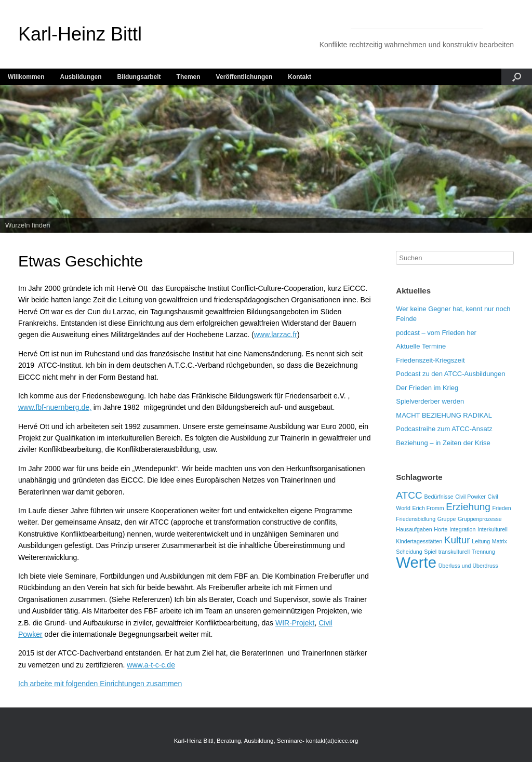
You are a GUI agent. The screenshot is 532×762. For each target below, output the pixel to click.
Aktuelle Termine (421, 346)
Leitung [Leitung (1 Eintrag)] (481, 541)
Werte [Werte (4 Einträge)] (416, 562)
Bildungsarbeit (139, 77)
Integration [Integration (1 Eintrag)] (462, 529)
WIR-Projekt (295, 623)
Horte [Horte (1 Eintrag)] (441, 529)
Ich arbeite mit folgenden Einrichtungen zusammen (100, 684)
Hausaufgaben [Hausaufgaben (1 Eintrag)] (414, 529)
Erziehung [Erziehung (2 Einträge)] (468, 507)
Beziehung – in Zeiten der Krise (443, 443)
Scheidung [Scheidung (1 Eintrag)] (409, 552)
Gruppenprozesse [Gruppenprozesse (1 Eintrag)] (480, 519)
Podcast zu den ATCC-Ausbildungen (450, 374)
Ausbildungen (81, 77)
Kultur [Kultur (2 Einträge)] (457, 540)
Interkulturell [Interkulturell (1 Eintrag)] (493, 529)
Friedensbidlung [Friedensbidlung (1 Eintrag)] (416, 519)
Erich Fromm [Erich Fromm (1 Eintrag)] (428, 508)
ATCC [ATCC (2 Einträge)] (409, 495)
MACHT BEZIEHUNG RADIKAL (444, 415)
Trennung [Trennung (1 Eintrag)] (483, 552)
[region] (266, 159)
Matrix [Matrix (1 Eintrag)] (500, 541)
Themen (189, 77)
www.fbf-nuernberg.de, (55, 407)
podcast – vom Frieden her (436, 333)
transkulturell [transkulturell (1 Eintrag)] (454, 552)
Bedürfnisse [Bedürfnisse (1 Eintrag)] (438, 497)
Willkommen (26, 77)
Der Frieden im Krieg (427, 388)
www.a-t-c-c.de (151, 665)
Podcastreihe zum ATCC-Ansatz (444, 429)
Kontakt (300, 77)
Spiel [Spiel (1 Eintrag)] (430, 552)
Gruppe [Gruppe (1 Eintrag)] (447, 519)
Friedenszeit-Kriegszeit (430, 360)
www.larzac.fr (276, 335)
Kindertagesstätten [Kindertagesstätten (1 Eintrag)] (419, 541)
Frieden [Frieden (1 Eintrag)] (502, 508)
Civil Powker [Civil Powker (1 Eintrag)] (470, 497)
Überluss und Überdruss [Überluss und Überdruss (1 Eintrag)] (468, 566)
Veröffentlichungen (244, 77)
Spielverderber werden (430, 401)
